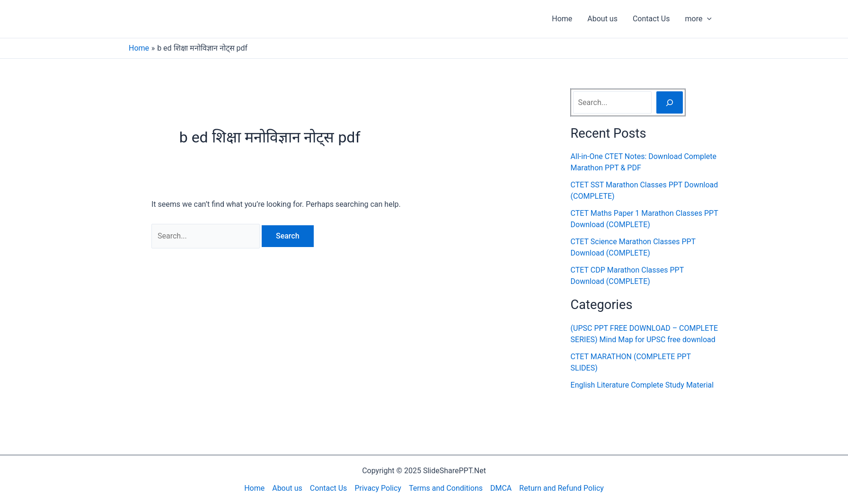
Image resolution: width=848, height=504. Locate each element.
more (698, 19)
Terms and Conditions (446, 488)
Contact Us (651, 19)
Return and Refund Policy (561, 488)
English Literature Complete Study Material (642, 385)
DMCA (501, 488)
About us (602, 19)
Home (562, 19)
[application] (707, 19)
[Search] (670, 102)
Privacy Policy (378, 488)
